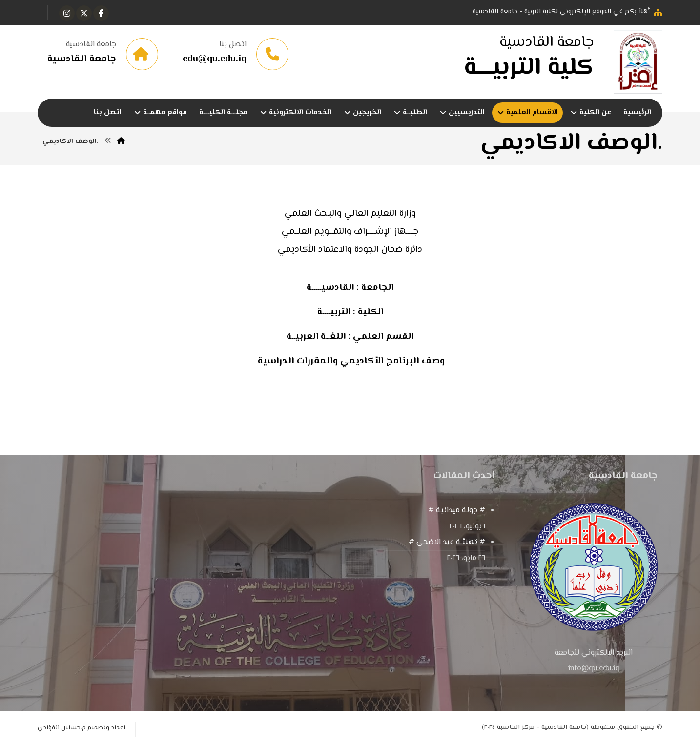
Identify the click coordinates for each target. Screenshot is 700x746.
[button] (101, 13)
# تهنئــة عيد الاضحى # (447, 543)
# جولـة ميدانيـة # (457, 511)
